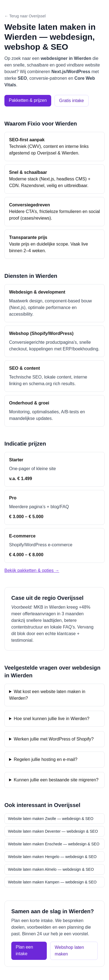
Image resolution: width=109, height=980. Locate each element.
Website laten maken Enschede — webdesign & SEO (54, 844)
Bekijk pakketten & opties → (32, 570)
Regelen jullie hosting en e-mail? (46, 759)
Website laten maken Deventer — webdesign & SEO (53, 831)
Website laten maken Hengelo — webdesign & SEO (52, 857)
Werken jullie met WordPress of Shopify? (54, 739)
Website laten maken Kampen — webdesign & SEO (52, 882)
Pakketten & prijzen (28, 100)
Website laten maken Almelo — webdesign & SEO (51, 869)
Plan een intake (24, 950)
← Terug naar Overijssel (25, 16)
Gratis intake (72, 101)
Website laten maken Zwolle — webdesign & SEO (51, 819)
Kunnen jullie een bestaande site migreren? (56, 780)
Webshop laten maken (69, 951)
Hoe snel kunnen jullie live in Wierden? (52, 719)
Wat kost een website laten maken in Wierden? (47, 695)
